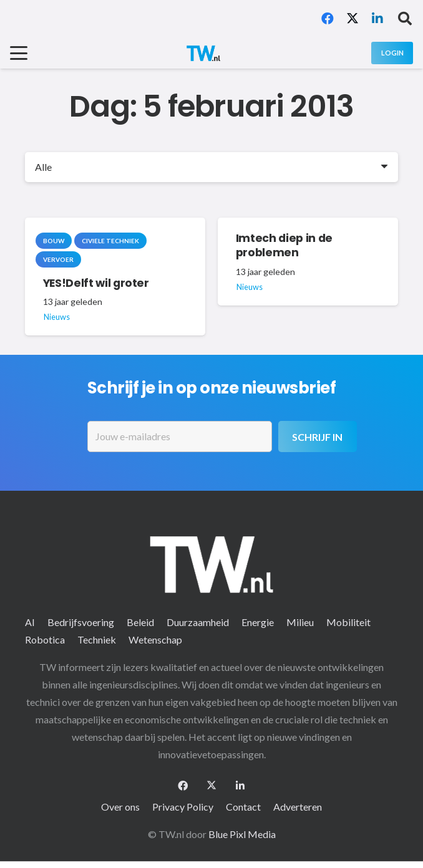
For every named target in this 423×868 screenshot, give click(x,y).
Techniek (97, 639)
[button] (405, 19)
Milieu (300, 622)
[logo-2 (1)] (203, 53)
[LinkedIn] (377, 19)
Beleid (140, 622)
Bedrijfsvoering (81, 622)
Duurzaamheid (198, 622)
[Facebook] (328, 19)
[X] (352, 19)
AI (30, 622)
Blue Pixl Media (242, 834)
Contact (243, 807)
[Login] (392, 53)
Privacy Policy (183, 807)
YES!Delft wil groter (96, 282)
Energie (258, 622)
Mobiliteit (348, 622)
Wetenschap (155, 639)
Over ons (120, 807)
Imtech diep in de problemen (284, 245)
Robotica (45, 639)
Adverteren (298, 807)
